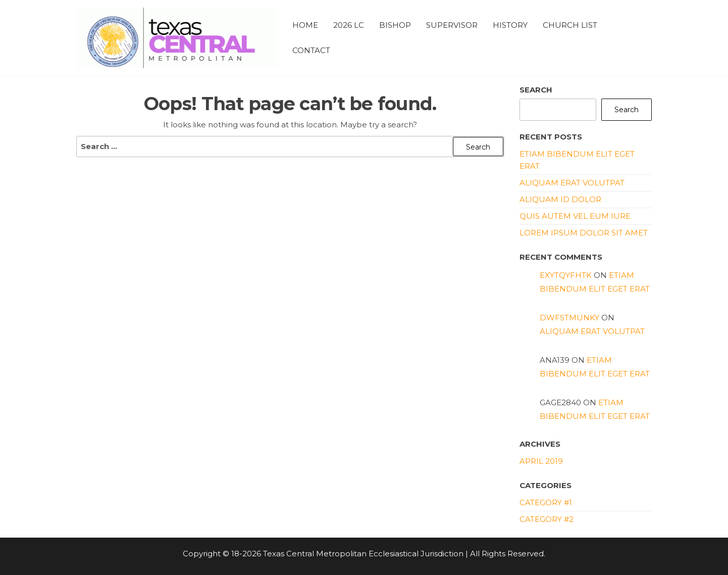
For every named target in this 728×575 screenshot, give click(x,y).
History (510, 25)
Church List (570, 25)
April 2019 (541, 461)
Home (305, 25)
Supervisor (452, 25)
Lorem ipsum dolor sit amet (584, 233)
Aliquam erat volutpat (572, 183)
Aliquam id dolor (560, 199)
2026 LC (349, 25)
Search (536, 90)
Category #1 (546, 502)
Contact (311, 50)
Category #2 (547, 519)
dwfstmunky (569, 318)
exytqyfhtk (566, 275)
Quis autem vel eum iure (575, 216)
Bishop (395, 25)
